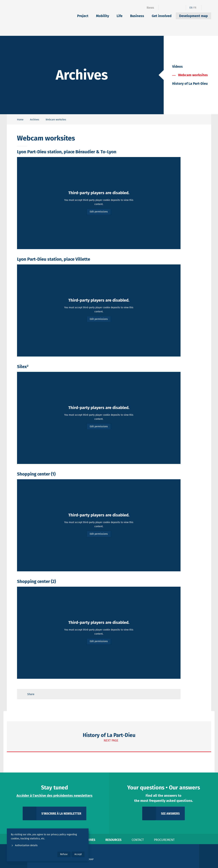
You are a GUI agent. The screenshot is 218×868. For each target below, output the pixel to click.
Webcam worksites (193, 75)
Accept (78, 854)
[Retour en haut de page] (175, 694)
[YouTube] (181, 8)
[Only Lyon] (209, 856)
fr (195, 8)
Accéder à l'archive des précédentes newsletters (54, 796)
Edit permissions (99, 212)
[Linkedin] (169, 8)
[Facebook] (163, 8)
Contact (138, 840)
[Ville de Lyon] (188, 856)
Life (120, 16)
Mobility (103, 16)
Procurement (164, 840)
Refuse (64, 854)
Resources (113, 840)
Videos (177, 66)
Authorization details (24, 845)
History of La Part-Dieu (190, 84)
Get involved (162, 16)
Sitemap (89, 859)
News (150, 8)
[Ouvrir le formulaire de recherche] (206, 8)
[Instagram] (175, 8)
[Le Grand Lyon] (162, 856)
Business (137, 16)
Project (83, 16)
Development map (193, 16)
